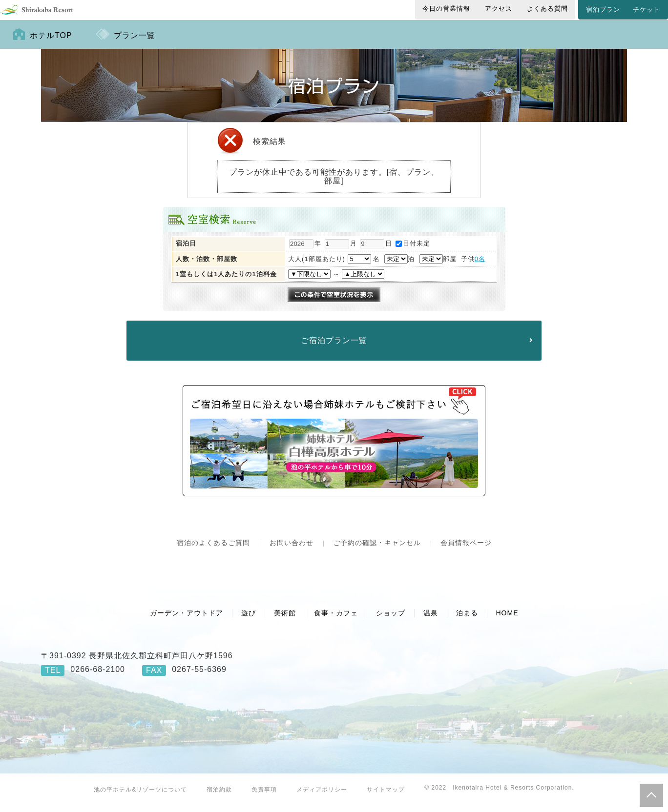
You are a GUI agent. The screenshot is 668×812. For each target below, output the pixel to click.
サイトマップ (386, 797)
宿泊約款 (219, 797)
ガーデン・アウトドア (187, 621)
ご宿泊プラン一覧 (334, 348)
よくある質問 (547, 9)
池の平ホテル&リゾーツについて (140, 797)
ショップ (391, 621)
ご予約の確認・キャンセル (377, 550)
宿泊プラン (603, 10)
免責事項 (264, 797)
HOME (507, 621)
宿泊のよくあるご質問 (213, 550)
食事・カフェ (336, 621)
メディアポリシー (322, 797)
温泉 (431, 621)
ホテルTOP (51, 43)
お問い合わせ (292, 550)
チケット (647, 10)
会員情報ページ (466, 550)
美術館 (285, 621)
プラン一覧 (135, 43)
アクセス (499, 9)
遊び (249, 621)
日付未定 (413, 251)
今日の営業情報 (446, 9)
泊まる (467, 621)
